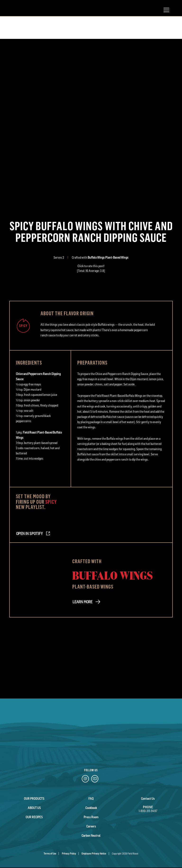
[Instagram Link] (85, 779)
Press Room (91, 817)
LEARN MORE (82, 602)
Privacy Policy (69, 854)
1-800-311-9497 (148, 811)
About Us (34, 808)
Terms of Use (50, 854)
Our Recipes (34, 817)
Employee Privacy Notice (94, 854)
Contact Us (148, 799)
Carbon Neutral (91, 836)
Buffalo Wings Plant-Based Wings (108, 257)
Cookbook (91, 808)
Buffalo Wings (113, 575)
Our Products (34, 799)
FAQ (91, 799)
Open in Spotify (29, 534)
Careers (91, 826)
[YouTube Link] (95, 779)
